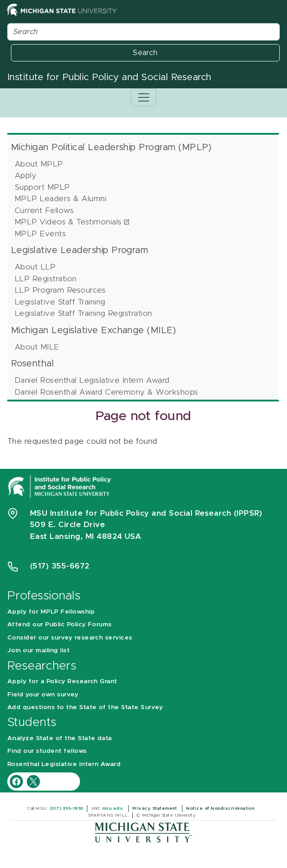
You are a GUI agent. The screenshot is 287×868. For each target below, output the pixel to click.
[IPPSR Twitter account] (33, 781)
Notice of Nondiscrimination (221, 808)
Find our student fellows (47, 751)
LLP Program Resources (60, 290)
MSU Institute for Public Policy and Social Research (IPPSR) (146, 513)
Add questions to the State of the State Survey (85, 707)
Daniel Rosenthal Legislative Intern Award (92, 380)
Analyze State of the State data (60, 738)
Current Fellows (44, 211)
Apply (25, 175)
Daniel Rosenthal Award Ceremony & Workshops (106, 392)
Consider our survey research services (70, 638)
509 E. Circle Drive (68, 525)
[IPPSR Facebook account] (18, 781)
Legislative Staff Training (60, 302)
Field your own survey (43, 695)
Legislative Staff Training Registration (83, 313)
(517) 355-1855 (66, 808)
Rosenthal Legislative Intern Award (64, 764)
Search (145, 53)
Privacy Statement (156, 808)
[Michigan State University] (143, 832)
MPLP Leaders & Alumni (60, 199)
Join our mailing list (38, 650)
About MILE (37, 347)
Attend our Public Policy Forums (60, 624)
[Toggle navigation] (144, 97)
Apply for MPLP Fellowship (51, 612)
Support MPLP (42, 187)
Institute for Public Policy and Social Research (109, 77)
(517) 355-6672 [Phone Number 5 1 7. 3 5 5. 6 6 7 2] (60, 566)
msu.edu (113, 808)
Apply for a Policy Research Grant (62, 681)
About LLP (35, 267)
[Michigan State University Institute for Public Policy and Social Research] (60, 486)
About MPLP (39, 164)
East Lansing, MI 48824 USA (87, 536)
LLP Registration (46, 279)
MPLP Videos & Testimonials (68, 222)
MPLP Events (40, 234)
